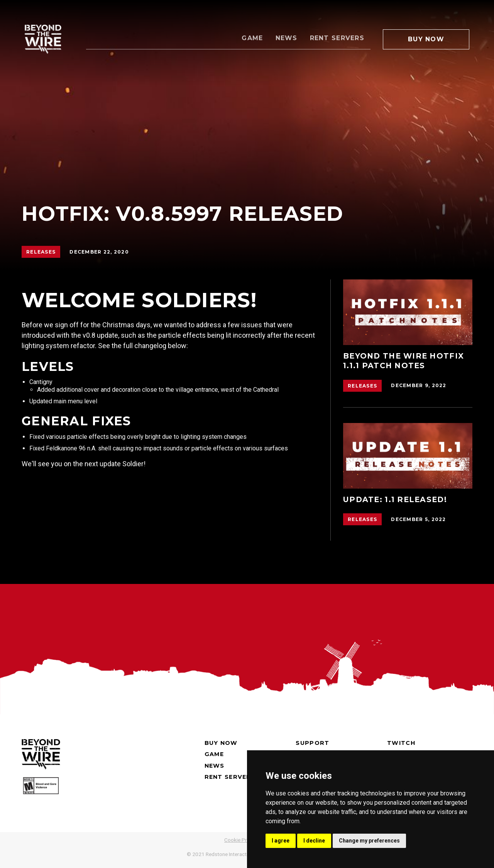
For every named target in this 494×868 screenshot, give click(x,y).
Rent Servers (337, 38)
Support (312, 743)
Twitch (401, 743)
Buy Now (426, 39)
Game (252, 38)
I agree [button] (281, 841)
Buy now (221, 743)
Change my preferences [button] (369, 841)
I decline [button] (314, 841)
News (287, 38)
